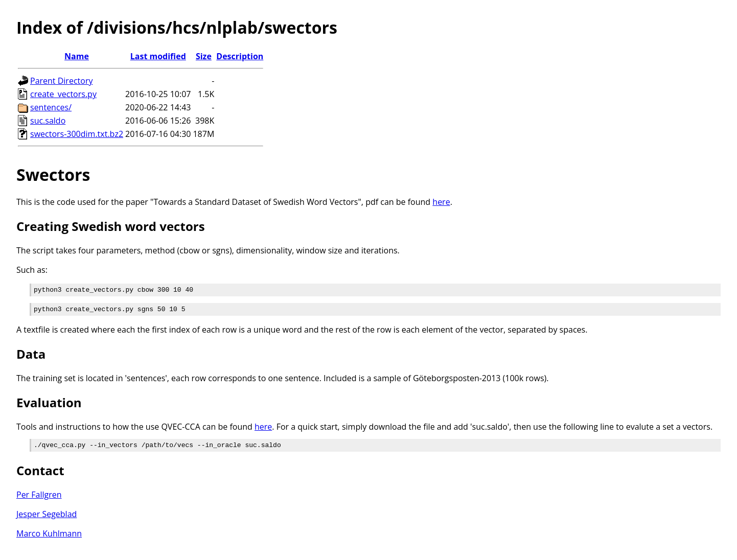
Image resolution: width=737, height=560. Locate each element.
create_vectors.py (63, 94)
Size (204, 56)
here (441, 202)
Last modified (158, 56)
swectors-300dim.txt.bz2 (77, 134)
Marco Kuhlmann (49, 538)
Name (77, 56)
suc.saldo (48, 121)
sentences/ (51, 107)
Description (240, 56)
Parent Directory (61, 81)
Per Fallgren (39, 499)
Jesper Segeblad (47, 519)
